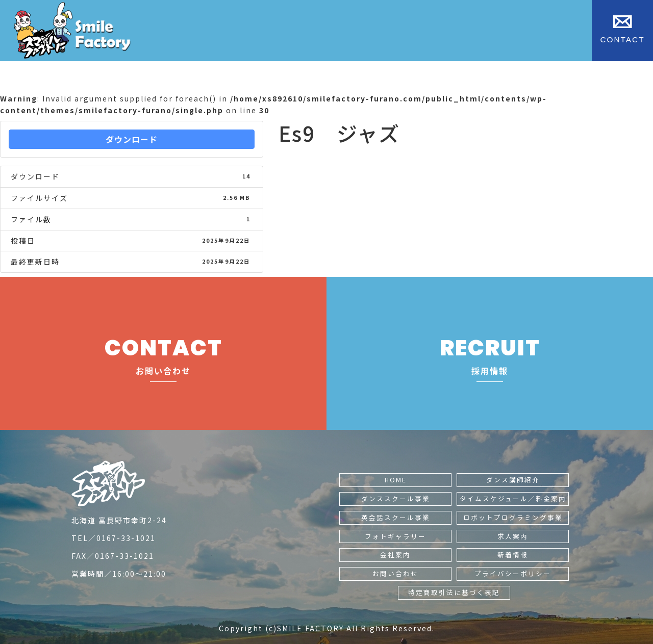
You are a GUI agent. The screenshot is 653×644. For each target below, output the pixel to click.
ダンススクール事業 (396, 498)
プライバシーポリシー (513, 573)
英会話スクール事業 (396, 517)
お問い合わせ (395, 573)
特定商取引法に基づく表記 (454, 592)
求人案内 (513, 536)
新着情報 (513, 555)
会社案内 (395, 555)
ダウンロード (132, 139)
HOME (396, 480)
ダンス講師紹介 (513, 480)
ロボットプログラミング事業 (513, 517)
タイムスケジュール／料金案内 (513, 498)
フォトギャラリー (395, 536)
